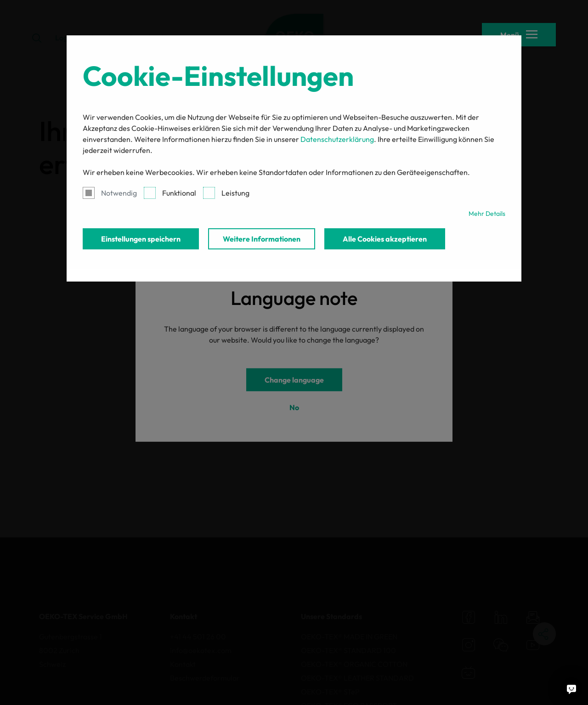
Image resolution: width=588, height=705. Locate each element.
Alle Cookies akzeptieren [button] (385, 239)
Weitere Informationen (262, 239)
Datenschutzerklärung (337, 139)
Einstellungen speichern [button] (141, 239)
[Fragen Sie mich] (571, 688)
